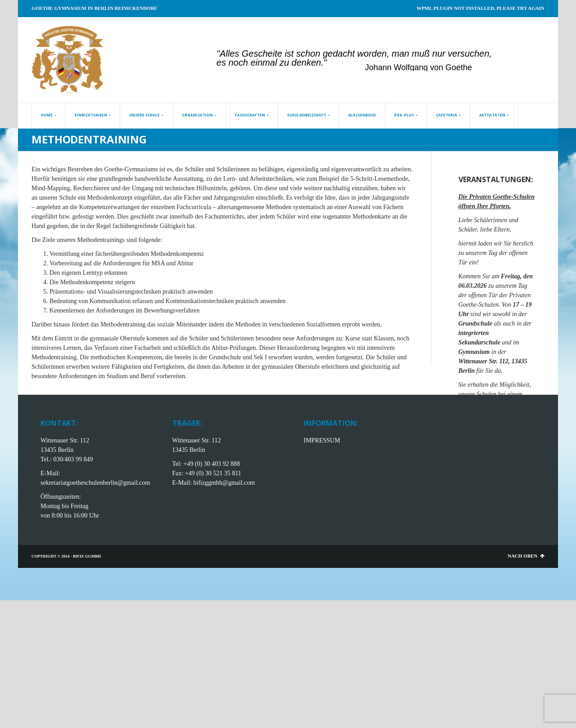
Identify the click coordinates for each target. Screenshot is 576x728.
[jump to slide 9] (295, 62)
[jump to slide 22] (412, 62)
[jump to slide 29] (475, 62)
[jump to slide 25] (439, 62)
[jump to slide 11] (313, 62)
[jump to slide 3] (241, 62)
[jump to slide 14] (340, 62)
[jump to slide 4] (250, 62)
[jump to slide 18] (376, 62)
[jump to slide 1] (223, 62)
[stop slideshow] (494, 62)
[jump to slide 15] (349, 62)
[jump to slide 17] (367, 62)
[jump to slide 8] (286, 62)
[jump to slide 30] (484, 62)
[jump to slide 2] (232, 62)
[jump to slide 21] (403, 62)
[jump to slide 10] (304, 62)
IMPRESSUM (322, 440)
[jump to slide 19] (385, 62)
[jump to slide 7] (277, 62)
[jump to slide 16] (358, 62)
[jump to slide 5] (259, 62)
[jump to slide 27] (457, 62)
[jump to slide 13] (331, 62)
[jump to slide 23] (421, 62)
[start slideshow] (213, 62)
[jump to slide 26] (448, 62)
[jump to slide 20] (394, 62)
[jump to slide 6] (268, 62)
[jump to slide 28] (466, 62)
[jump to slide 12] (322, 62)
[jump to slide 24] (430, 62)
